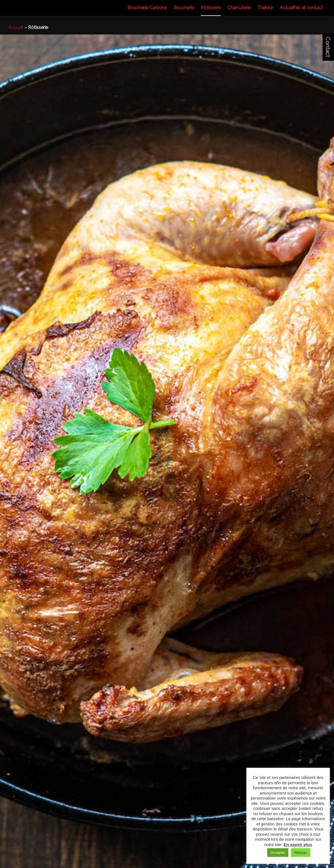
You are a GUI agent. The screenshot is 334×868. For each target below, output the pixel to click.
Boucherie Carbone (147, 8)
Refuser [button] (301, 853)
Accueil (16, 27)
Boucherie (184, 8)
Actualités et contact (301, 8)
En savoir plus (298, 844)
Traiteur (265, 8)
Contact (328, 47)
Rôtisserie (211, 8)
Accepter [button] (278, 853)
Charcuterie (239, 8)
